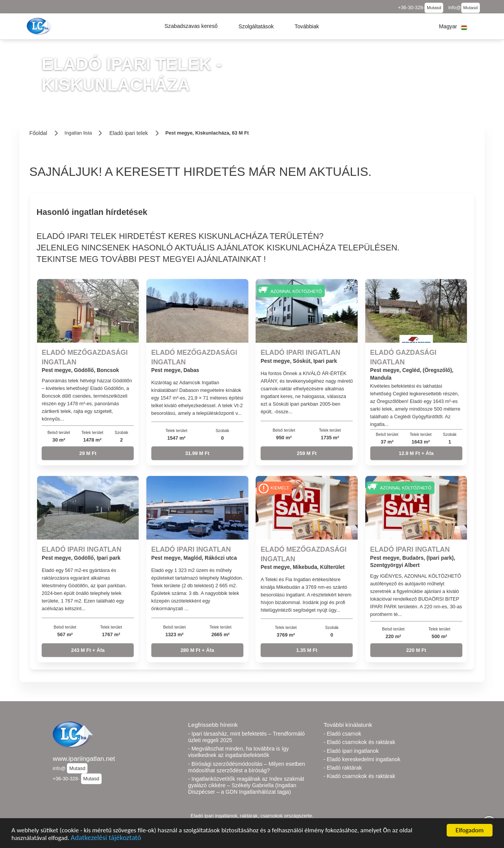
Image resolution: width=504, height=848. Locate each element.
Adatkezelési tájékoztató (106, 839)
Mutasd (434, 8)
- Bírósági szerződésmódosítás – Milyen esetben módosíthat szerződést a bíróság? (246, 767)
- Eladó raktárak (343, 768)
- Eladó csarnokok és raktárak (360, 742)
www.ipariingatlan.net (84, 759)
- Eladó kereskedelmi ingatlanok (362, 759)
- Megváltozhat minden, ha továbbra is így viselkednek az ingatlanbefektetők (238, 752)
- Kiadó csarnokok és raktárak (360, 776)
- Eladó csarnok (343, 734)
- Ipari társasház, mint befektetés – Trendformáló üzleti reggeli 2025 (246, 737)
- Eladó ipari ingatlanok (351, 751)
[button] (191, 26)
